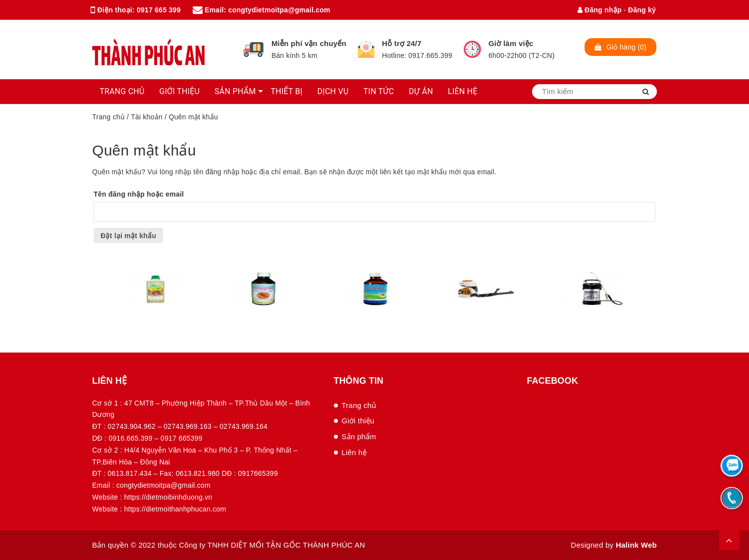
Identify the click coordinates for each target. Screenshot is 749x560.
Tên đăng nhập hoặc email (139, 194)
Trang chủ (108, 117)
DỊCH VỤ (333, 91)
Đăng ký (642, 10)
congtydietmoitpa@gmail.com (279, 10)
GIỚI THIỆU (180, 91)
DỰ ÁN (421, 91)
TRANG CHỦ (122, 91)
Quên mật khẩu (144, 150)
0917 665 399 (159, 10)
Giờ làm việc (511, 43)
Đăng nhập (600, 10)
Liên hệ (354, 452)
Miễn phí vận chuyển (309, 43)
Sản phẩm (359, 436)
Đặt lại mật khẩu (128, 236)
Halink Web (636, 545)
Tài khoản (147, 117)
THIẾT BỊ (286, 91)
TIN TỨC (379, 91)
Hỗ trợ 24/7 (402, 43)
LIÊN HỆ (463, 91)
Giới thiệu (358, 421)
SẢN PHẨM (235, 91)
